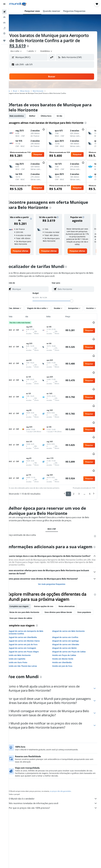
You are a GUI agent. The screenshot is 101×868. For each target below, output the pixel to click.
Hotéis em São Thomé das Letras (29, 650)
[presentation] (52, 46)
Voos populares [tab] (23, 602)
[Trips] (4, 41)
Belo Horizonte (44, 91)
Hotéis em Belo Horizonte (26, 640)
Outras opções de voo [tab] (50, 591)
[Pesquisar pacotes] (4, 28)
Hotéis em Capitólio (23, 643)
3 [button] (79, 470)
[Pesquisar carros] (4, 23)
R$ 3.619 (41, 46)
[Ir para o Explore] (4, 33)
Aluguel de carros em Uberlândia (29, 622)
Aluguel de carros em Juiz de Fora (29, 629)
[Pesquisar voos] (4, 12)
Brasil (22, 91)
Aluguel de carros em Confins (68, 622)
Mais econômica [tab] (23, 116)
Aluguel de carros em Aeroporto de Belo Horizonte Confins (32, 617)
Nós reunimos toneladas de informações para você (56, 792)
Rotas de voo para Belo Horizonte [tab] (31, 597)
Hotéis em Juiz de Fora (65, 650)
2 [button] (74, 470)
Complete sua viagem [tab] (25, 591)
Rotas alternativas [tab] (73, 591)
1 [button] (68, 470)
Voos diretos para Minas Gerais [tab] (65, 597)
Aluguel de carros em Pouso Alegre (30, 636)
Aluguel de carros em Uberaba (69, 629)
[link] (26, 259)
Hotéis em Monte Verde (66, 643)
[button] (4, 4)
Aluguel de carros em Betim (68, 632)
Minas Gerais (31, 91)
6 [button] (90, 470)
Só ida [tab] (66, 116)
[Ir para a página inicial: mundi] (18, 4)
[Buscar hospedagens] (4, 17)
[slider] (75, 309)
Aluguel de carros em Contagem (28, 632)
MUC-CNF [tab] (55, 505)
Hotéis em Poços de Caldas (67, 640)
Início (15, 91)
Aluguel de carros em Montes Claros (30, 625)
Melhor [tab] (39, 116)
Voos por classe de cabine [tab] (46, 602)
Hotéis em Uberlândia (65, 647)
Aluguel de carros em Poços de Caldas (72, 636)
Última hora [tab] (52, 116)
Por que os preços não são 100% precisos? (56, 796)
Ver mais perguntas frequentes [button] (55, 568)
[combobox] (53, 51)
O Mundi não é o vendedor (56, 787)
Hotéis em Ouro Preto (24, 647)
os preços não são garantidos (67, 780)
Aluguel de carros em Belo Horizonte (72, 615)
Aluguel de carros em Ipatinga (69, 625)
